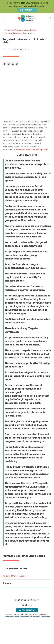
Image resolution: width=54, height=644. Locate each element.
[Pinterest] (38, 600)
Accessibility (9, 617)
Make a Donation (27, 610)
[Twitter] (22, 600)
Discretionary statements (40, 617)
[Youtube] (25, 600)
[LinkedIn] (28, 600)
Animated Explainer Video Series (20, 30)
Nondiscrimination (22, 617)
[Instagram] (32, 600)
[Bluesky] (19, 600)
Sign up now (26, 10)
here (31, 150)
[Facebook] (16, 600)
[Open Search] (50, 18)
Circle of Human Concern (15, 569)
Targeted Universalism (16, 33)
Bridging (7, 583)
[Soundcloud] (35, 600)
